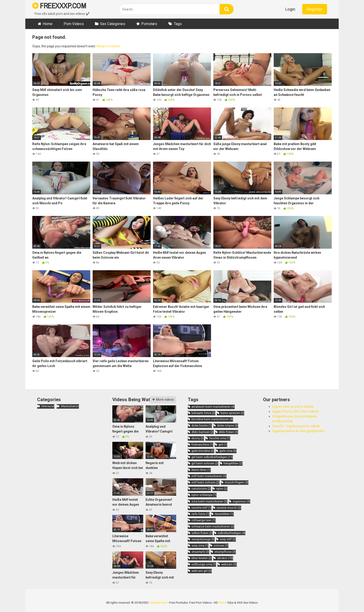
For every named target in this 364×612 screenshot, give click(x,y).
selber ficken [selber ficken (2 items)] (202, 533)
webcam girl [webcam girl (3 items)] (202, 571)
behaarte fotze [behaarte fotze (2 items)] (203, 413)
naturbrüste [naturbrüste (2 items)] (201, 489)
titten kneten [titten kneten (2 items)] (202, 558)
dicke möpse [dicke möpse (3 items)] (228, 425)
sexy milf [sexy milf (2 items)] (228, 539)
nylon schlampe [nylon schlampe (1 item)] (204, 495)
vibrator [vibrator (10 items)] (225, 558)
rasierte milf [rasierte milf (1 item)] (201, 508)
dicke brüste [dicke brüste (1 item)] (202, 425)
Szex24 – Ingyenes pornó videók (296, 426)
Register (315, 9)
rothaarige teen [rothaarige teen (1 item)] (204, 520)
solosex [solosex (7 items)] (221, 545)
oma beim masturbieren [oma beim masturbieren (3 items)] (210, 501)
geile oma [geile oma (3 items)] (228, 451)
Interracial (48, 406)
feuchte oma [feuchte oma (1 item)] (220, 438)
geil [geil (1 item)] (223, 444)
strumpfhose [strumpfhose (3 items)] (225, 552)
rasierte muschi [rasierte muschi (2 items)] (229, 508)
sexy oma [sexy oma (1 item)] (200, 545)
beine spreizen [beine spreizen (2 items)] (232, 413)
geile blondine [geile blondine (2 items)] (203, 451)
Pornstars (149, 24)
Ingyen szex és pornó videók (293, 407)
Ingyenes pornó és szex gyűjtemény (299, 431)
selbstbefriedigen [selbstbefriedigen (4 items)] (232, 533)
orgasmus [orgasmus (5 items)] (241, 501)
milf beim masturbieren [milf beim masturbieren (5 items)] (209, 476)
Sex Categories (113, 24)
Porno (222, 603)
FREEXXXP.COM (59, 6)
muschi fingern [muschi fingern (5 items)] (237, 482)
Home (48, 24)
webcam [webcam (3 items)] (229, 564)
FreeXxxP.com (158, 603)
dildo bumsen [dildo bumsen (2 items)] (203, 432)
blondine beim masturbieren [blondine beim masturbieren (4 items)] (212, 419)
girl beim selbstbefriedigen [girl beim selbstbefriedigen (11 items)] (212, 457)
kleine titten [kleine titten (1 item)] (201, 470)
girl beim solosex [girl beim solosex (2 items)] (205, 463)
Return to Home (108, 46)
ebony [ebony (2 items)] (198, 438)
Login (290, 9)
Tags (178, 24)
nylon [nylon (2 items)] (222, 489)
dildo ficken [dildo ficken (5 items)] (229, 432)
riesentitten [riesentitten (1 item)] (224, 514)
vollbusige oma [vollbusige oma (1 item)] (204, 564)
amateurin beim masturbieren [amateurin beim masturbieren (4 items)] (213, 407)
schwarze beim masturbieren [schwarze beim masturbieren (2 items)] (213, 526)
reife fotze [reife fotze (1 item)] (201, 514)
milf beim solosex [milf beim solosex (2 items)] (206, 482)
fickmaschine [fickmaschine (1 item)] (202, 444)
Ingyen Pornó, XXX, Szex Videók (296, 411)
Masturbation (70, 406)
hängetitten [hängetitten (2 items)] (233, 463)
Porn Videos (74, 24)
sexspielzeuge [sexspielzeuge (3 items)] (203, 539)
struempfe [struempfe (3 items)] (200, 552)
